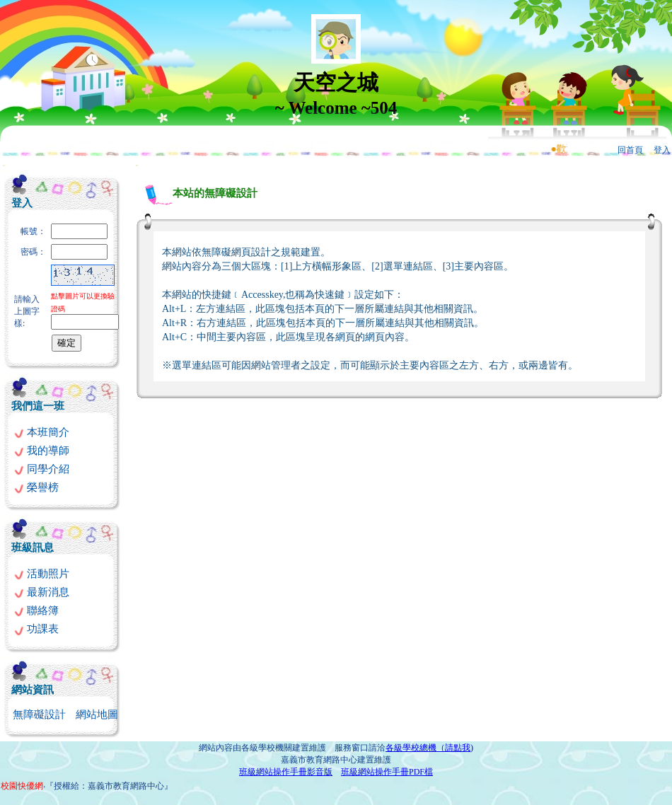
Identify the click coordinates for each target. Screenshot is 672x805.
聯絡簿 (36, 610)
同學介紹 (41, 469)
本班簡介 (41, 432)
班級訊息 (33, 548)
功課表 (36, 629)
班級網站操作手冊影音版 (286, 772)
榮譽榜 (36, 487)
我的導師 (41, 451)
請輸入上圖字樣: (27, 311)
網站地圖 (97, 714)
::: (4, 165)
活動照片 (41, 574)
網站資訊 (33, 690)
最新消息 (41, 592)
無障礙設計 (39, 714)
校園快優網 (22, 786)
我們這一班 (38, 406)
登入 (662, 150)
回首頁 (630, 150)
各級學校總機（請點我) (429, 748)
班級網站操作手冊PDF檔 (387, 772)
